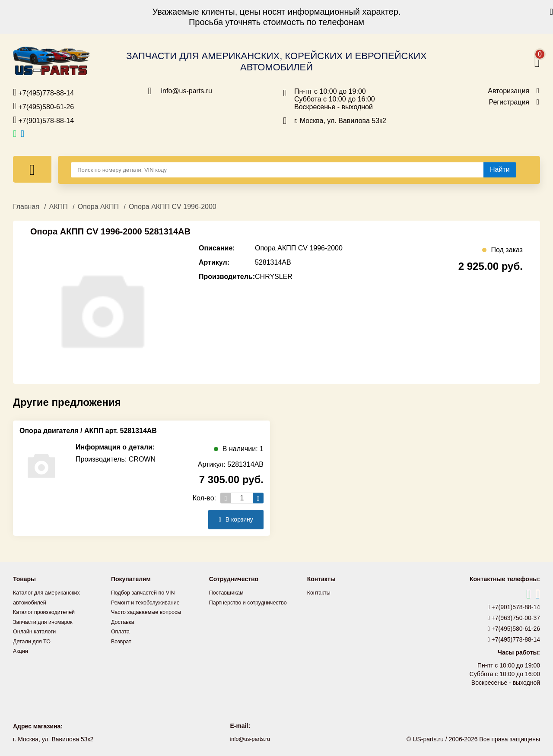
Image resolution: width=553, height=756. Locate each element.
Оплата (121, 630)
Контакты (320, 592)
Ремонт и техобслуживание (149, 602)
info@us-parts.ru (187, 91)
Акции (21, 649)
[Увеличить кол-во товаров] (258, 498)
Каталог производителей (48, 611)
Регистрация (509, 102)
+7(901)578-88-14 (43, 120)
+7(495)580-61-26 (43, 106)
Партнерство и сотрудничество (253, 602)
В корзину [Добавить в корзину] (234, 519)
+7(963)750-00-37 (514, 618)
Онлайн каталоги (37, 630)
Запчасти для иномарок (46, 621)
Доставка (124, 621)
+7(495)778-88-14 (43, 92)
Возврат (122, 640)
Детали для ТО (34, 640)
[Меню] (32, 169)
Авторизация (509, 91)
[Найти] (500, 170)
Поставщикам (229, 592)
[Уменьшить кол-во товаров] (226, 498)
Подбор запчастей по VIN (147, 592)
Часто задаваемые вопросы (150, 611)
